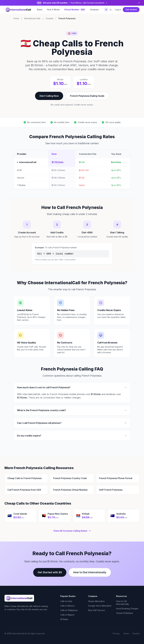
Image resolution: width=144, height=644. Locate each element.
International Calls (32, 18)
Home (16, 18)
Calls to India (66, 601)
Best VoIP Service (96, 610)
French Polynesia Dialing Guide (87, 96)
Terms (126, 633)
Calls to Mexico (67, 606)
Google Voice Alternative (100, 606)
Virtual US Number (125, 613)
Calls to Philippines (69, 610)
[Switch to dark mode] (108, 10)
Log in (118, 10)
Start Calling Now (49, 96)
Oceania (49, 18)
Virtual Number (75, 10)
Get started (131, 10)
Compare (94, 10)
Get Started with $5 (50, 572)
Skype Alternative (96, 601)
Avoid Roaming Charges (127, 609)
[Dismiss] (139, 3)
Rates (40, 10)
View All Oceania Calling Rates (72, 531)
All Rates (64, 619)
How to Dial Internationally (90, 572)
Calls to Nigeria (67, 615)
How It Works (53, 10)
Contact (136, 633)
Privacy (116, 633)
